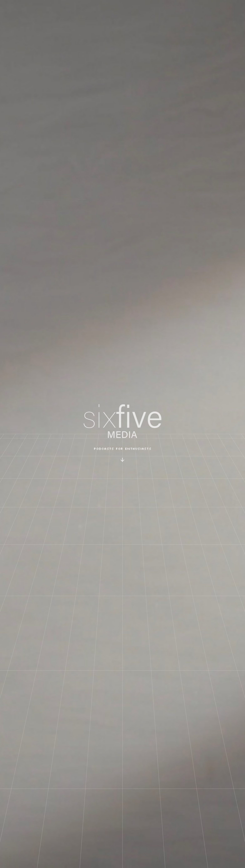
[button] (123, 460)
